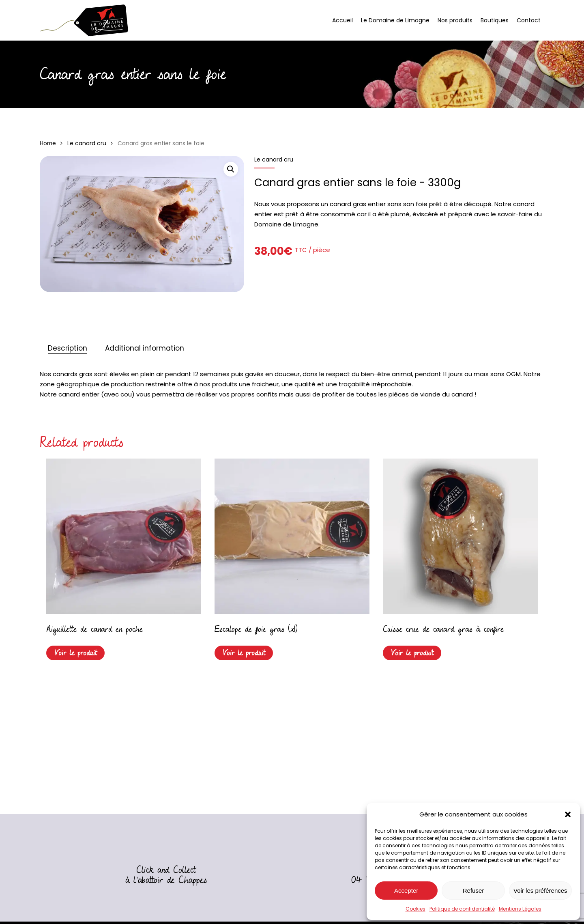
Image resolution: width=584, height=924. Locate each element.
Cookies (415, 909)
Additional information (145, 348)
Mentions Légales (520, 909)
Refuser (473, 891)
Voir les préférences (540, 891)
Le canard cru (87, 143)
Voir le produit (75, 653)
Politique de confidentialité (462, 909)
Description (68, 348)
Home (48, 143)
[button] (568, 814)
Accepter (406, 891)
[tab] (68, 348)
